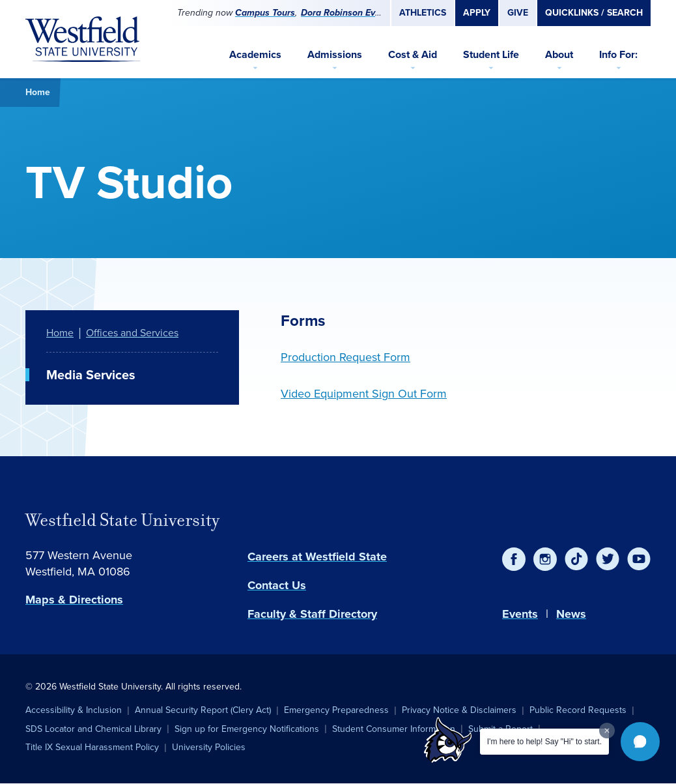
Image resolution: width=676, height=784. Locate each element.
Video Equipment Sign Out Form (364, 394)
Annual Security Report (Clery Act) (203, 710)
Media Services (91, 375)
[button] (640, 742)
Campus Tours (265, 13)
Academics (255, 54)
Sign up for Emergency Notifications (247, 729)
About (559, 54)
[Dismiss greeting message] (607, 731)
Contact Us (277, 585)
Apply (477, 13)
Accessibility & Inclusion (74, 710)
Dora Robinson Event (345, 13)
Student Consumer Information (394, 729)
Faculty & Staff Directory (312, 614)
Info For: (618, 54)
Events (520, 614)
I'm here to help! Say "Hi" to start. (544, 742)
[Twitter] (608, 559)
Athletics (423, 13)
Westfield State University (122, 520)
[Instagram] (545, 559)
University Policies (209, 747)
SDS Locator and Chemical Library (93, 729)
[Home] (83, 39)
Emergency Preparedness (336, 710)
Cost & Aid (413, 54)
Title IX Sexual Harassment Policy (92, 747)
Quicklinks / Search (594, 13)
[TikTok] (576, 559)
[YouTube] (639, 559)
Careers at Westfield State (317, 557)
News (571, 614)
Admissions (335, 54)
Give (518, 13)
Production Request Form (345, 357)
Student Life (491, 54)
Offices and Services (132, 333)
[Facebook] (514, 559)
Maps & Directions (74, 600)
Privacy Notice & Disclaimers (459, 710)
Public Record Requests (578, 710)
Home (38, 92)
